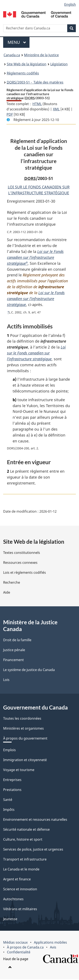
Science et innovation (20, 890)
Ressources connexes (20, 563)
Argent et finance (17, 880)
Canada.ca (12, 55)
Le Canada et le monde (21, 870)
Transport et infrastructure (25, 860)
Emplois (9, 751)
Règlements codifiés (23, 73)
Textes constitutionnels (22, 553)
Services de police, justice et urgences (33, 850)
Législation (59, 64)
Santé (8, 800)
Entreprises (12, 781)
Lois (6, 681)
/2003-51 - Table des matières (35, 82)
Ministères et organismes (23, 729)
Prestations (12, 791)
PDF (10, 114)
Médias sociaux (15, 943)
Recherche (12, 583)
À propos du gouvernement (25, 739)
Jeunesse (10, 920)
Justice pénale (14, 651)
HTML (37, 104)
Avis (53, 948)
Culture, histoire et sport (23, 840)
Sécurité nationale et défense (26, 830)
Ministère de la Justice (41, 55)
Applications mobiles (50, 943)
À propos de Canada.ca (25, 948)
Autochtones (13, 900)
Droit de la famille (17, 641)
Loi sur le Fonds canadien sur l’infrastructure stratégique (35, 257)
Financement (13, 661)
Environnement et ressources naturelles (35, 820)
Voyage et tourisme (19, 771)
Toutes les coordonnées (22, 719)
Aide (7, 593)
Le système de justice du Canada (29, 671)
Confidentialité (19, 953)
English (70, 4)
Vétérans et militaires (20, 910)
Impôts (9, 810)
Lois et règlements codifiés (25, 573)
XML (56, 109)
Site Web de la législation (27, 64)
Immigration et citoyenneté (25, 761)
